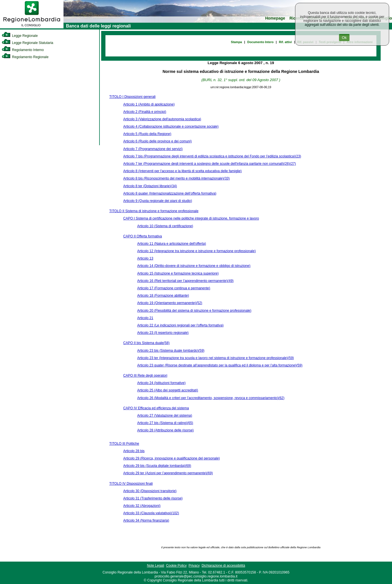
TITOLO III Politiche (124, 444)
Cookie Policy (176, 566)
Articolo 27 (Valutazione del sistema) (165, 416)
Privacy (194, 566)
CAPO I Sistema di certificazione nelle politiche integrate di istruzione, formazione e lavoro (191, 218)
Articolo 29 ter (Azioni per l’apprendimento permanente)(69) (168, 473)
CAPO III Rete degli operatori (145, 376)
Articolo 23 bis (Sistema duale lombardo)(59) (171, 351)
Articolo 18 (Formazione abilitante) (163, 296)
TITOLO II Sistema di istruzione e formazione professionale (154, 211)
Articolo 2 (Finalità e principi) (145, 112)
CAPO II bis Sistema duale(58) (146, 343)
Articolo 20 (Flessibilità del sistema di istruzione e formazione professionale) (194, 311)
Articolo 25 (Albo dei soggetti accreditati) (168, 390)
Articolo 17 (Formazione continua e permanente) (174, 288)
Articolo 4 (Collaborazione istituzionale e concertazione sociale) (171, 127)
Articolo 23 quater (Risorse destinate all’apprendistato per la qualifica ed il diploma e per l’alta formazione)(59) (220, 365)
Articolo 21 (145, 318)
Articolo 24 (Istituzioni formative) (161, 383)
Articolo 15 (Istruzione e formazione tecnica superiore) (178, 273)
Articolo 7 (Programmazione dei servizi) (153, 149)
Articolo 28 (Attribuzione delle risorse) (165, 430)
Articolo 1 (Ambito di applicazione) (149, 104)
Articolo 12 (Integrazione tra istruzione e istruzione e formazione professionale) (196, 251)
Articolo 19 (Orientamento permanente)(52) (170, 303)
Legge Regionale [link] (20, 36)
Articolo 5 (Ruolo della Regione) (147, 134)
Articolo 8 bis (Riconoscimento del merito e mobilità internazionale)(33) (177, 178)
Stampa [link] (237, 42)
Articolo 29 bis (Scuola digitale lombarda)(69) (157, 466)
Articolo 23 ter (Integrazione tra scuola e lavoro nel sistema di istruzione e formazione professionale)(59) (216, 358)
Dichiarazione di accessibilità (223, 566)
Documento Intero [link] (260, 42)
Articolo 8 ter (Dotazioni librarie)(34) (150, 186)
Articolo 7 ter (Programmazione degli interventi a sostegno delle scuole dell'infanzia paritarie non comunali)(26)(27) (210, 164)
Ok (344, 38)
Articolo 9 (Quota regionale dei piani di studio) (158, 201)
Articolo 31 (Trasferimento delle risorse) (153, 498)
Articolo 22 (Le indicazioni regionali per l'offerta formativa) (180, 325)
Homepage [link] (275, 18)
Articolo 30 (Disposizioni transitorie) (150, 491)
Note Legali (155, 566)
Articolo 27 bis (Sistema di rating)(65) (165, 423)
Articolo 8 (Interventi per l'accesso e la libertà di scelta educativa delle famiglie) (183, 171)
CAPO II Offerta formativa (143, 236)
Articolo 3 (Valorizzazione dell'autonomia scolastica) (162, 119)
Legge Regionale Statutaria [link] (27, 43)
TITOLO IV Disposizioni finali (131, 484)
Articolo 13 (145, 258)
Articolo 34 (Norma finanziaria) (146, 520)
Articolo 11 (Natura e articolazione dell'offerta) (172, 244)
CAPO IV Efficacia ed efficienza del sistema (156, 408)
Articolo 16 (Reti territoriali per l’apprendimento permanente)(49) (185, 281)
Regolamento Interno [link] (23, 50)
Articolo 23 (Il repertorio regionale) (163, 333)
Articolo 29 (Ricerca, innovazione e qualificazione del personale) (172, 458)
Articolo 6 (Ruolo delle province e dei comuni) (157, 141)
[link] (32, 27)
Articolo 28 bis (134, 451)
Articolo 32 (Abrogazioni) (142, 506)
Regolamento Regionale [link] (25, 57)
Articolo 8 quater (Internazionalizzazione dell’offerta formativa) (170, 193)
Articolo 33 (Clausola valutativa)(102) (151, 513)
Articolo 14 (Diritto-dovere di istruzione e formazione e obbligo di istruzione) (194, 266)
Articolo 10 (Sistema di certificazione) (165, 226)
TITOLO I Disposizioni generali (133, 97)
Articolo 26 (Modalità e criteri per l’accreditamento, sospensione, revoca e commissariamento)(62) (211, 398)
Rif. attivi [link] (285, 42)
